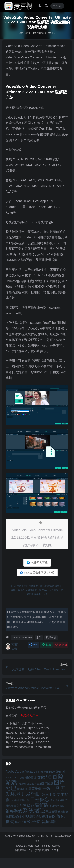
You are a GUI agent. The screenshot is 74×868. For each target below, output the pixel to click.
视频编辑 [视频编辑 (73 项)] (33, 816)
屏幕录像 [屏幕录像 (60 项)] (35, 789)
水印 (39, 638)
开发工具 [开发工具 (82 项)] (51, 789)
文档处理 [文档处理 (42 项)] (24, 800)
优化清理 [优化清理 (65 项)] (44, 777)
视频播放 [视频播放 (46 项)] (63, 812)
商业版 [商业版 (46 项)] (49, 783)
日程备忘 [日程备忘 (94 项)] (39, 799)
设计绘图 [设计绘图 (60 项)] (34, 822)
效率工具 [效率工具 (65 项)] (49, 795)
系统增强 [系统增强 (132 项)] (34, 811)
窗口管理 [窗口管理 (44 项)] (54, 806)
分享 (33, 645)
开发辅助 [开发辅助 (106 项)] (31, 794)
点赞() (61, 645)
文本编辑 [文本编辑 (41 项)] (14, 800)
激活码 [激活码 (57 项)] (21, 805)
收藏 (46, 645)
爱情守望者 (13, 646)
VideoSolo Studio (22, 638)
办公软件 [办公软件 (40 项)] (22, 784)
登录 (57, 6)
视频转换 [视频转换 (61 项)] (49, 817)
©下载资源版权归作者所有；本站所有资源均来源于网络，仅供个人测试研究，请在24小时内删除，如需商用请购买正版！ (37, 590)
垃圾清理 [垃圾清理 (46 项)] (22, 789)
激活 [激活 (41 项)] (14, 806)
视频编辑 (41, 33)
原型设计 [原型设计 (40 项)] (32, 784)
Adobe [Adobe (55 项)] (10, 771)
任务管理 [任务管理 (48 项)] (31, 778)
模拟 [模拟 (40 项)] (52, 800)
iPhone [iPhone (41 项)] (40, 772)
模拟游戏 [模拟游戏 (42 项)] (60, 800)
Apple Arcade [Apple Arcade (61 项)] (25, 771)
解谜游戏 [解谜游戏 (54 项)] (21, 822)
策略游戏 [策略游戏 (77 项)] (14, 811)
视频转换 (51, 638)
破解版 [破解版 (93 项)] (42, 805)
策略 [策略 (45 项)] (62, 806)
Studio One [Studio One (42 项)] (11, 778)
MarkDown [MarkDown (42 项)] (50, 772)
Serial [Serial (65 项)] (60, 771)
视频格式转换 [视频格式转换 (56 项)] (15, 817)
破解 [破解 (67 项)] (31, 805)
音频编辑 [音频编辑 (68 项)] (49, 822)
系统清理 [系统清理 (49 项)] (51, 811)
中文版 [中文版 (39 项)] (21, 778)
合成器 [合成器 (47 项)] (41, 783)
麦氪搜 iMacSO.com (30, 836)
